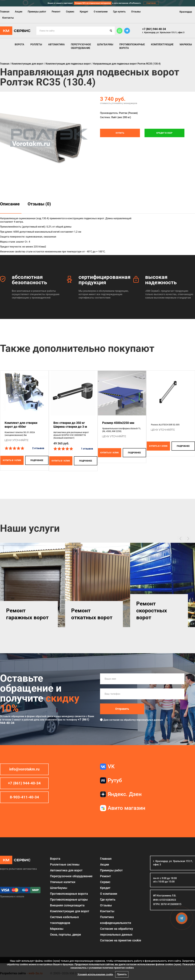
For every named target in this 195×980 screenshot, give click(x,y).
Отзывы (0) (39, 204)
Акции (19, 12)
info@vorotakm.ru (24, 769)
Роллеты (36, 44)
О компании (101, 12)
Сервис (70, 12)
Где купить (119, 12)
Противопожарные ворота (132, 46)
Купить (120, 133)
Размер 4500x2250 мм (118, 423)
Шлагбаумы (105, 44)
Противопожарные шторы (69, 899)
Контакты (8, 18)
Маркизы (186, 44)
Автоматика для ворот (66, 870)
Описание (10, 204)
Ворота (19, 44)
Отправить (122, 709)
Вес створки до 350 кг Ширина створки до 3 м (70, 425)
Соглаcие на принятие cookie (121, 940)
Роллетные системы (65, 864)
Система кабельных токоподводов (64, 920)
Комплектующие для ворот (70, 911)
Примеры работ (37, 12)
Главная (5, 12)
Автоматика (56, 44)
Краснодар (186, 12)
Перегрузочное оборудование (81, 46)
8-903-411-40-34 (24, 797)
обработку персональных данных (143, 720)
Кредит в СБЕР (164, 133)
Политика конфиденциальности (116, 920)
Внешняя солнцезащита (67, 905)
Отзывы (136, 12)
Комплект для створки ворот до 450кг (21, 425)
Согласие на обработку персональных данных (117, 932)
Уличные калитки (63, 882)
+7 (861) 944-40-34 (154, 29)
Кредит (84, 12)
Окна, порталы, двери (65, 935)
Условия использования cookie (95, 974)
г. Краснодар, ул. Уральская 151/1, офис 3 (163, 32)
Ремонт (56, 12)
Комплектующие (162, 44)
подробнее (37, 460)
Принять (122, 974)
